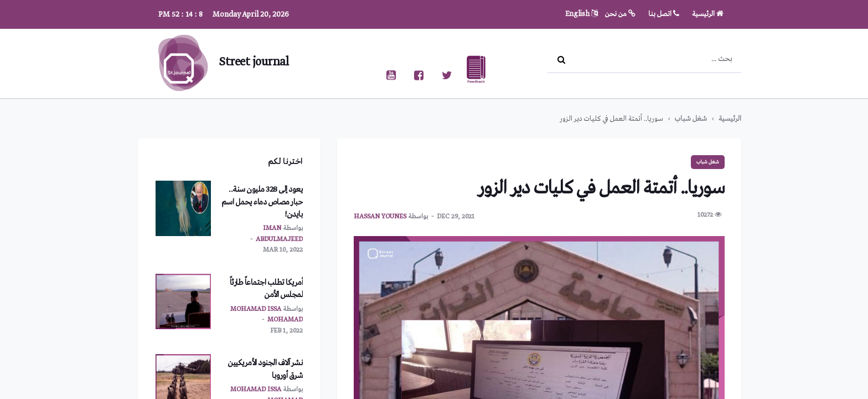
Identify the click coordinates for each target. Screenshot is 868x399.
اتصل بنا (664, 14)
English (582, 14)
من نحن (620, 14)
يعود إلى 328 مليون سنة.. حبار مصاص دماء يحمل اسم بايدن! (262, 202)
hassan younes (380, 217)
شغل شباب (691, 119)
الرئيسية (708, 14)
